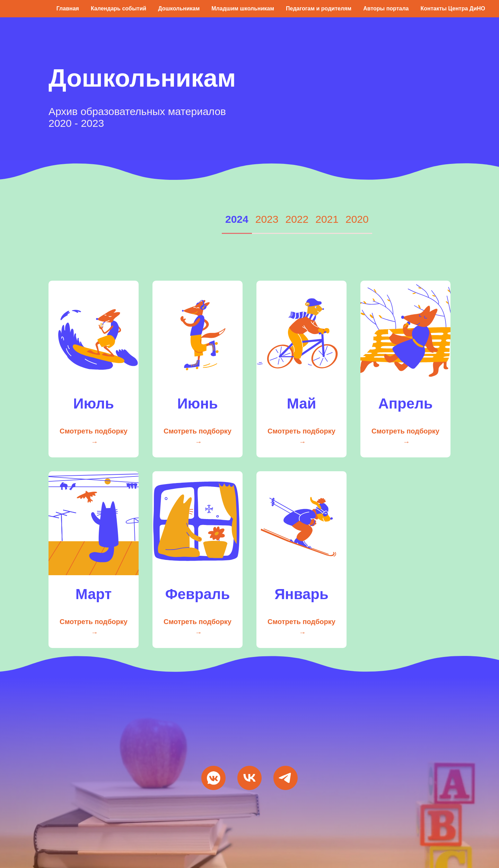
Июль (94, 404)
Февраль (198, 594)
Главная (68, 8)
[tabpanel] (249, 444)
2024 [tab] (237, 219)
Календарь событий (119, 8)
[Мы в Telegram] (286, 778)
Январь (301, 594)
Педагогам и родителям (319, 8)
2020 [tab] (357, 219)
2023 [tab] (267, 219)
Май (302, 404)
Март (94, 594)
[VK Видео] (249, 778)
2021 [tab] (327, 219)
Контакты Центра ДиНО (453, 8)
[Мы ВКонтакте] (213, 778)
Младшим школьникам (243, 8)
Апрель (405, 404)
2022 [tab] (297, 219)
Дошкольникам (179, 8)
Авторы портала (386, 8)
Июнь (197, 404)
